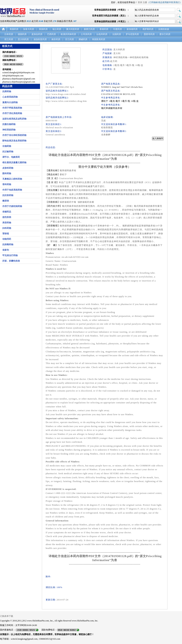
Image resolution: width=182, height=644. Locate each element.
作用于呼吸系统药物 (12, 108)
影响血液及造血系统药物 (14, 141)
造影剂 (6, 250)
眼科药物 (7, 173)
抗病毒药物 (8, 244)
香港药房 (104, 29)
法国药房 (117, 34)
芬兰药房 (70, 39)
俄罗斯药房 (148, 29)
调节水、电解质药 (11, 157)
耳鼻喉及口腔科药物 (12, 179)
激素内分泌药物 (10, 102)
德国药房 (22, 34)
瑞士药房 (57, 29)
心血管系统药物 (10, 97)
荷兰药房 (9, 39)
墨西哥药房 (149, 34)
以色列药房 (102, 34)
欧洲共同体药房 (68, 34)
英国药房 (43, 29)
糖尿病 (6, 201)
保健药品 (7, 212)
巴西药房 (52, 34)
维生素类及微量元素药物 (14, 163)
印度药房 (118, 29)
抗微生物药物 (9, 124)
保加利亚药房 (40, 39)
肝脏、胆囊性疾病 (11, 261)
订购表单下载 (7, 616)
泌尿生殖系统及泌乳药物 (14, 119)
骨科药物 (7, 184)
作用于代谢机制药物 (12, 206)
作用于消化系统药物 (12, 113)
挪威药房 (83, 39)
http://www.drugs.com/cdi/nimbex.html (66, 94)
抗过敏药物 (8, 152)
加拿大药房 (29, 29)
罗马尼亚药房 (132, 34)
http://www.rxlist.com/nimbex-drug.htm (66, 101)
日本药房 (9, 34)
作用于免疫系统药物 (12, 190)
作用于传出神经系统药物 (14, 135)
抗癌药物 (7, 91)
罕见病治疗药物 (10, 255)
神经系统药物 (9, 130)
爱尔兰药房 (165, 34)
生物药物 (7, 146)
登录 (140, 2)
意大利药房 (23, 39)
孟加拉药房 (37, 34)
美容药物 (7, 223)
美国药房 (14, 29)
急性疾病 (7, 217)
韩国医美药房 (99, 39)
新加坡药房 (132, 29)
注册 (145, 2)
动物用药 (7, 239)
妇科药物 (7, 228)
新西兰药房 (89, 29)
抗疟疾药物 (8, 195)
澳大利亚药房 (73, 29)
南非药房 (56, 39)
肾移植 (6, 234)
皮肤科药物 (8, 168)
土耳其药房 (86, 34)
